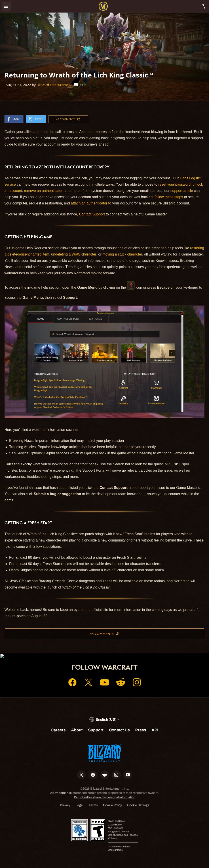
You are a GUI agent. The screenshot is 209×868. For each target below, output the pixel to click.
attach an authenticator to (91, 203)
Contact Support (92, 214)
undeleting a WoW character (74, 254)
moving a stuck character (122, 254)
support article (182, 191)
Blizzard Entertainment (54, 85)
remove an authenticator (43, 191)
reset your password (174, 184)
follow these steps (169, 197)
